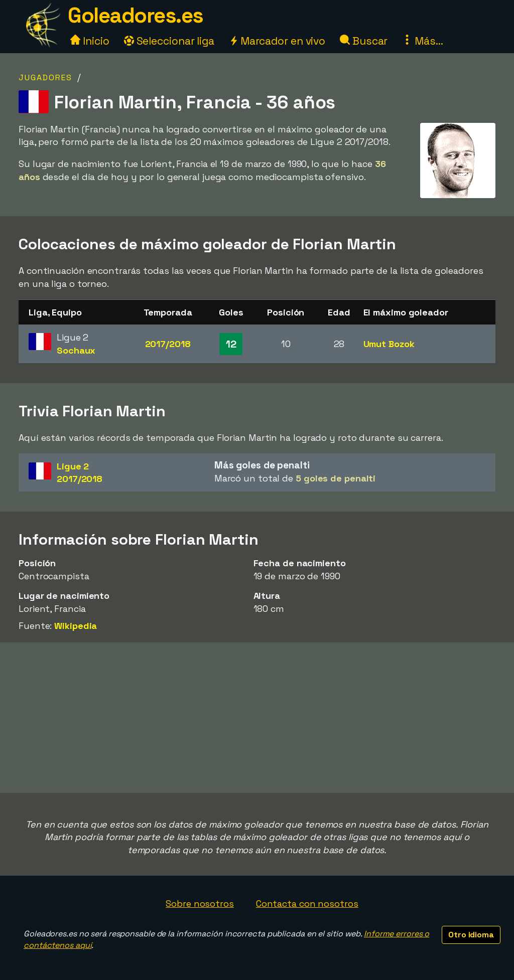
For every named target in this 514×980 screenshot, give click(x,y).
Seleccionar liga (169, 41)
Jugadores (45, 77)
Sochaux (76, 350)
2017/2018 (168, 344)
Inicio (90, 41)
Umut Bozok (389, 344)
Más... (422, 41)
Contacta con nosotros (307, 904)
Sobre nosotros (200, 904)
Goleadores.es (136, 15)
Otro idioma (471, 935)
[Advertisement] (257, 718)
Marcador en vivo (277, 41)
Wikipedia (76, 626)
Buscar (364, 41)
